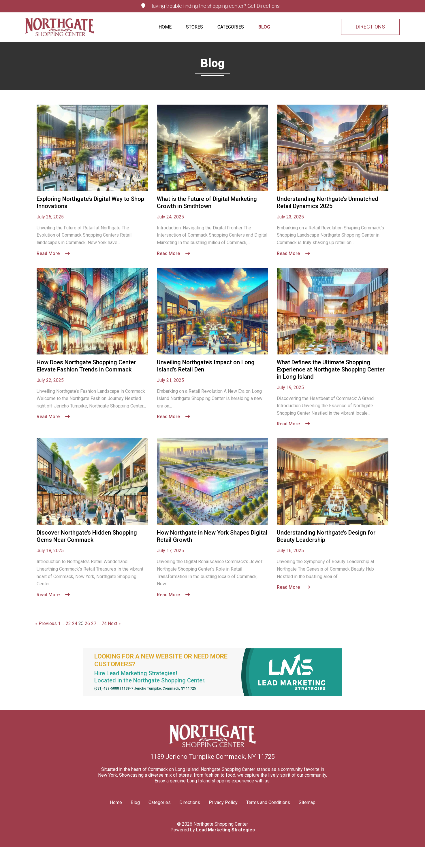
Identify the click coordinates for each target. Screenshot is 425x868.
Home (165, 27)
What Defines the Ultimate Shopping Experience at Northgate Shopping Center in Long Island (331, 369)
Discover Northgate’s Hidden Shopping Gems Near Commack (87, 536)
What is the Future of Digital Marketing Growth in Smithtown (207, 202)
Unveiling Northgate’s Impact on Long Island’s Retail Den (206, 366)
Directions (190, 802)
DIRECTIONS (370, 27)
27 (94, 623)
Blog (264, 27)
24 (75, 623)
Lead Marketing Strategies (225, 830)
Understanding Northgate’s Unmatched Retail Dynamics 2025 (328, 202)
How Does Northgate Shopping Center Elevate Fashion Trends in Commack (86, 366)
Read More (53, 253)
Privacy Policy (223, 802)
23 (68, 623)
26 (87, 623)
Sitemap (307, 802)
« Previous (46, 623)
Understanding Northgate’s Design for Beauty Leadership (326, 536)
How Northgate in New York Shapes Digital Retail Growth (212, 536)
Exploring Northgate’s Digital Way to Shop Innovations (90, 202)
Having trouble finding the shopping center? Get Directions (210, 6)
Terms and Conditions (268, 802)
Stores (194, 27)
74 (104, 623)
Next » (114, 623)
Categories (231, 27)
